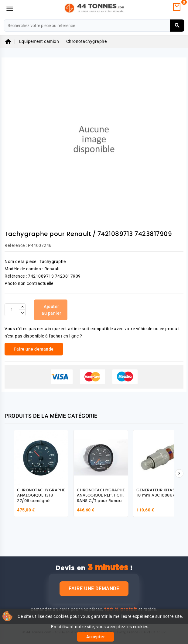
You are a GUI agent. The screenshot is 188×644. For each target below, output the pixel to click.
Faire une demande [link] (34, 349)
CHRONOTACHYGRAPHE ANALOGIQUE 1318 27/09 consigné (41, 496)
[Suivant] (179, 473)
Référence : (16, 245)
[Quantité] (12, 310)
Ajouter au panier (51, 310)
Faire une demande (94, 589)
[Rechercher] (94, 26)
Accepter (96, 637)
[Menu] (10, 8)
